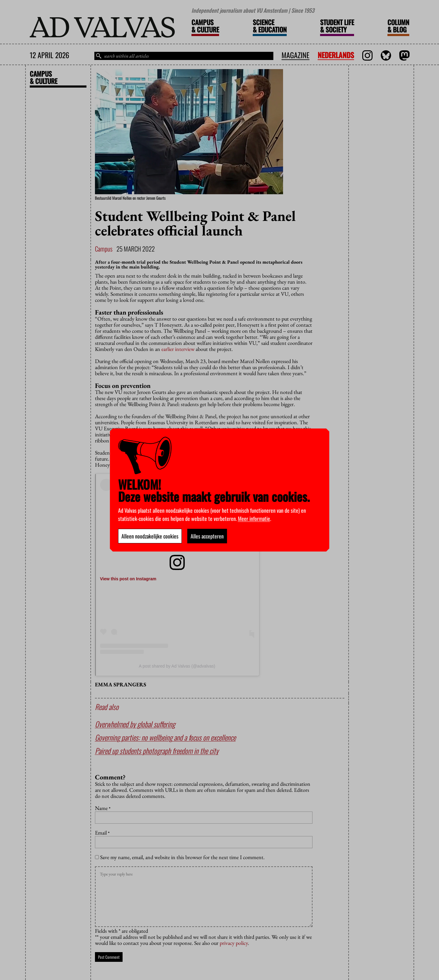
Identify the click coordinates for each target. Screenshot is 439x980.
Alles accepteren (207, 536)
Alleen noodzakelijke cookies (150, 536)
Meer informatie (254, 518)
